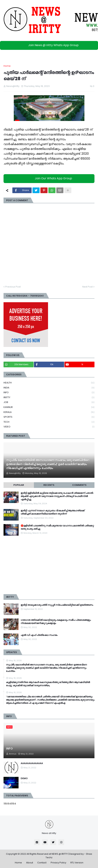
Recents (49, 485)
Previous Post (13, 287)
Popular (19, 485)
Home (7, 66)
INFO (49, 393)
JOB (49, 402)
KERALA (49, 412)
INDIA (49, 388)
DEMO (24, 778)
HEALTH (49, 383)
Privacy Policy (58, 863)
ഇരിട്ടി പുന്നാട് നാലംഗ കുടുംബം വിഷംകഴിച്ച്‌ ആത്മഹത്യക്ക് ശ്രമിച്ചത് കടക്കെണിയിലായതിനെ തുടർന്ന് (53, 512)
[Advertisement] (49, 565)
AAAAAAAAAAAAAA (32, 763)
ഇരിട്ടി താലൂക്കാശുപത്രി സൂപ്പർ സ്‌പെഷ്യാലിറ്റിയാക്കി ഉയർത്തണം (57, 605)
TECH (49, 422)
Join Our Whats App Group (50, 179)
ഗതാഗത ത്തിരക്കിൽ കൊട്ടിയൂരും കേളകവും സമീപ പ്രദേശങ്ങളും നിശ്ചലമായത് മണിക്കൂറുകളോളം (56, 622)
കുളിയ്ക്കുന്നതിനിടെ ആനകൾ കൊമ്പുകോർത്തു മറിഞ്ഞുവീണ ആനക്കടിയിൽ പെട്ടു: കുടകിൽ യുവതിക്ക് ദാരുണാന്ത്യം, (48, 684)
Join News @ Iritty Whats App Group (50, 45)
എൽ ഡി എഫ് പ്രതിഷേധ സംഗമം (39, 635)
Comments (79, 485)
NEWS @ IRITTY (60, 854)
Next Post (87, 287)
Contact (42, 863)
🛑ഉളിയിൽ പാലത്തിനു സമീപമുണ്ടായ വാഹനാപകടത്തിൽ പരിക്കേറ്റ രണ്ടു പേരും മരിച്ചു (57, 527)
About (30, 863)
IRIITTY (49, 398)
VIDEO (49, 427)
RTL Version (77, 863)
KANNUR (49, 407)
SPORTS (49, 417)
